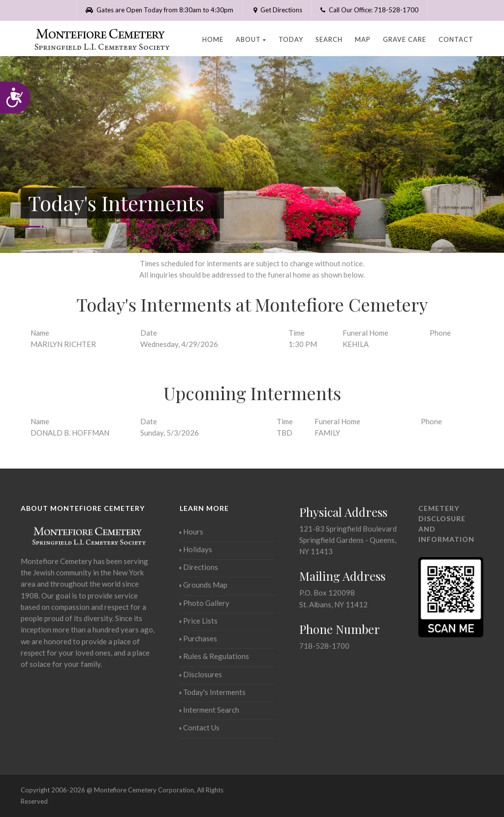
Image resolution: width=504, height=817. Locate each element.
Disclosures (201, 674)
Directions (199, 567)
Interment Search (209, 710)
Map (363, 39)
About (251, 39)
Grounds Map (204, 585)
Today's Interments (213, 692)
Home (213, 39)
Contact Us (200, 727)
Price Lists (199, 621)
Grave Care (405, 39)
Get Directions (277, 10)
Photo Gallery (205, 603)
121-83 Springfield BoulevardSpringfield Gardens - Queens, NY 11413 (348, 540)
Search (329, 39)
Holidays (196, 549)
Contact (456, 39)
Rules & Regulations (214, 656)
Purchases (198, 638)
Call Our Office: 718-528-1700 (369, 10)
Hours (191, 532)
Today (291, 39)
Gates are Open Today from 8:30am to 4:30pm (159, 10)
